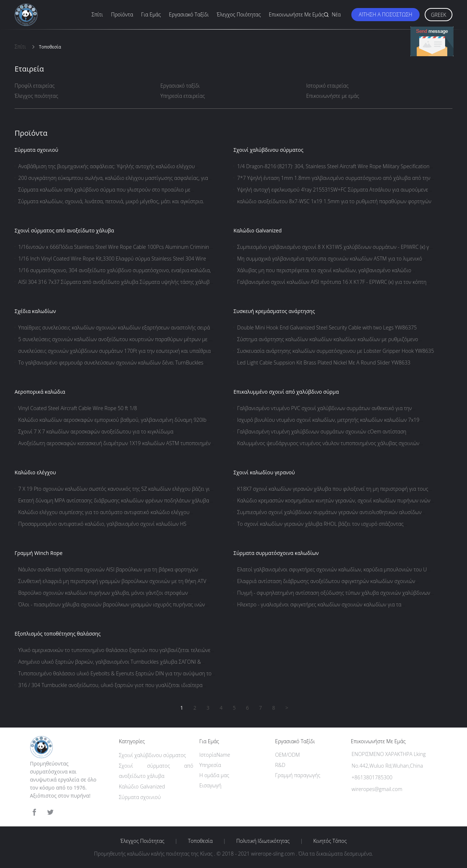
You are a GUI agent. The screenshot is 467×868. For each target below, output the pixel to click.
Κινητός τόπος (330, 841)
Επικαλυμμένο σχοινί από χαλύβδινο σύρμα (286, 392)
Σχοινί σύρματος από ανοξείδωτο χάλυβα (64, 230)
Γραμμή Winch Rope (38, 553)
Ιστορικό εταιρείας (327, 86)
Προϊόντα (122, 14)
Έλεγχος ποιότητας (239, 14)
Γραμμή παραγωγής (298, 775)
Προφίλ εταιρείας (35, 86)
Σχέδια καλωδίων (35, 311)
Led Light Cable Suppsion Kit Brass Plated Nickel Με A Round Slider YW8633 (324, 362)
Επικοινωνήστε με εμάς (296, 14)
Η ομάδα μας (214, 775)
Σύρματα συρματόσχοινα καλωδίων (276, 553)
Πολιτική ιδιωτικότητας (263, 841)
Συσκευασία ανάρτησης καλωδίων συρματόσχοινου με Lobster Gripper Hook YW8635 (335, 351)
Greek (439, 15)
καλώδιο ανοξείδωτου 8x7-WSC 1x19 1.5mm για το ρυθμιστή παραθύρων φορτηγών (334, 201)
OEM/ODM (287, 755)
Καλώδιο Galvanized (258, 230)
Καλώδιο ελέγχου (35, 472)
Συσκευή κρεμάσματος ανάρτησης (274, 311)
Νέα (336, 14)
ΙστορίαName (215, 755)
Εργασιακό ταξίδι (189, 14)
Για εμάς (151, 14)
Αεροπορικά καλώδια (40, 392)
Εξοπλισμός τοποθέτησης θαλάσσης (58, 634)
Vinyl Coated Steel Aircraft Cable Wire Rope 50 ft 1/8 (78, 408)
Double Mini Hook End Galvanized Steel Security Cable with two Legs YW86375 (327, 327)
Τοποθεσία (200, 841)
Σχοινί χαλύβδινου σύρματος (269, 150)
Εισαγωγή (210, 785)
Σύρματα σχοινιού (36, 150)
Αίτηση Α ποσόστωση (385, 14)
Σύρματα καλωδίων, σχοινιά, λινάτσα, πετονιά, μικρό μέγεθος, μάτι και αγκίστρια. (111, 201)
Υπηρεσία (210, 765)
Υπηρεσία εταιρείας (183, 96)
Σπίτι (97, 14)
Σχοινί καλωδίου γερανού (264, 472)
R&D (280, 765)
